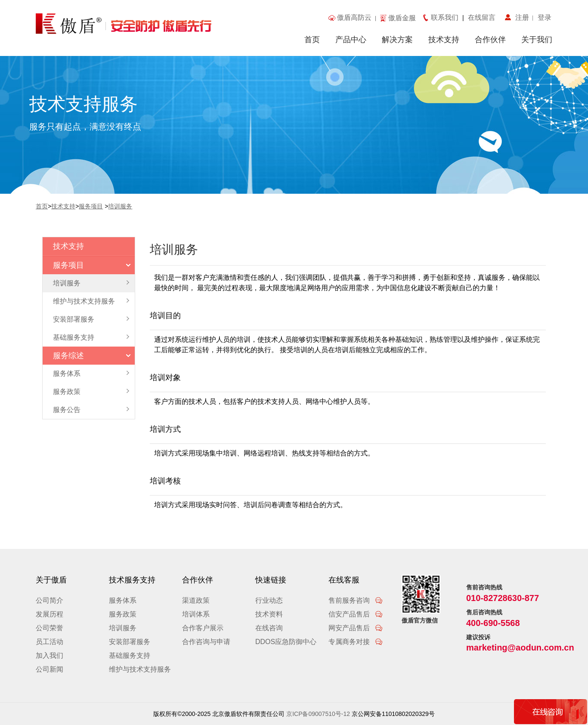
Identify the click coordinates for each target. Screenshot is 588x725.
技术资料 (269, 614)
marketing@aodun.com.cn (520, 648)
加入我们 (50, 655)
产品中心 (351, 40)
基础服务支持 (130, 655)
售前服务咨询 (356, 600)
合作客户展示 (203, 628)
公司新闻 (50, 669)
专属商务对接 (356, 642)
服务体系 (123, 600)
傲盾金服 (402, 18)
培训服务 (120, 206)
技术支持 (444, 40)
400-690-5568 (493, 623)
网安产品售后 (356, 628)
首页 (312, 40)
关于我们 (537, 40)
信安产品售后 (356, 614)
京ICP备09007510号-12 (318, 714)
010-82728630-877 (503, 598)
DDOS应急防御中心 (286, 642)
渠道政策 (196, 600)
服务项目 (91, 206)
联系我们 (447, 17)
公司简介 (50, 600)
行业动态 (269, 600)
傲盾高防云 (354, 17)
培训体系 (196, 614)
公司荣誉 (50, 628)
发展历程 (50, 614)
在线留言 (480, 17)
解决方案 (397, 40)
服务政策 (123, 614)
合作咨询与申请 (206, 642)
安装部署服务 (130, 642)
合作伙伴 (490, 40)
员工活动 (50, 642)
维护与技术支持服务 (140, 669)
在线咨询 (269, 628)
